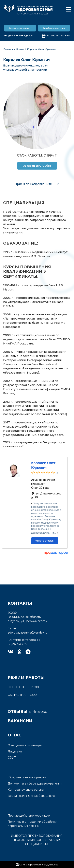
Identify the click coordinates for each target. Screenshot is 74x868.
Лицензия (15, 751)
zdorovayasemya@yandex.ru (28, 633)
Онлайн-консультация (54, 28)
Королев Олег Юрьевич (41, 49)
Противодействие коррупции (29, 816)
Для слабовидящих (19, 36)
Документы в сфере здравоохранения (35, 784)
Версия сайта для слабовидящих (31, 796)
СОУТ (12, 758)
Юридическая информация (27, 777)
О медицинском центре (25, 745)
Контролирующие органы (26, 790)
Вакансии (20, 721)
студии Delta (51, 865)
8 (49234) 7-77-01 (56, 36)
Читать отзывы (45, 541)
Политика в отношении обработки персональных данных (33, 824)
